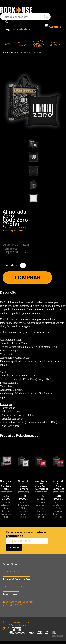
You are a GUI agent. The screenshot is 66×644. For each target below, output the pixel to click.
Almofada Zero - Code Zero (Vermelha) (41, 485)
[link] (6, 461)
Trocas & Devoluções (16, 587)
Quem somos (12, 571)
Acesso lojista (17, 625)
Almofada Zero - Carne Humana (24, 485)
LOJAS (8, 44)
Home (23, 53)
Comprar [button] (27, 278)
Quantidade (10, 265)
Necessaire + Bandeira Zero (6, 485)
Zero (41, 53)
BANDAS (32, 53)
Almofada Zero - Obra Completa (58, 485)
